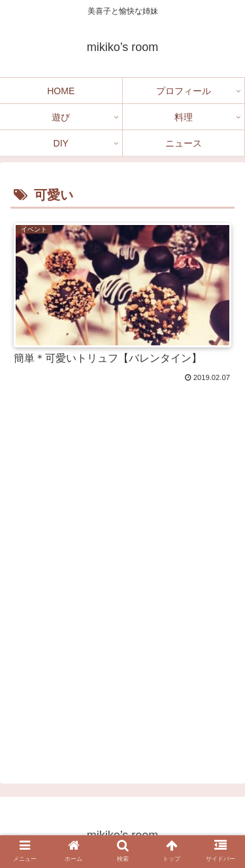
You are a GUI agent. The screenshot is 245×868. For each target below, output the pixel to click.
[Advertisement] (122, 611)
